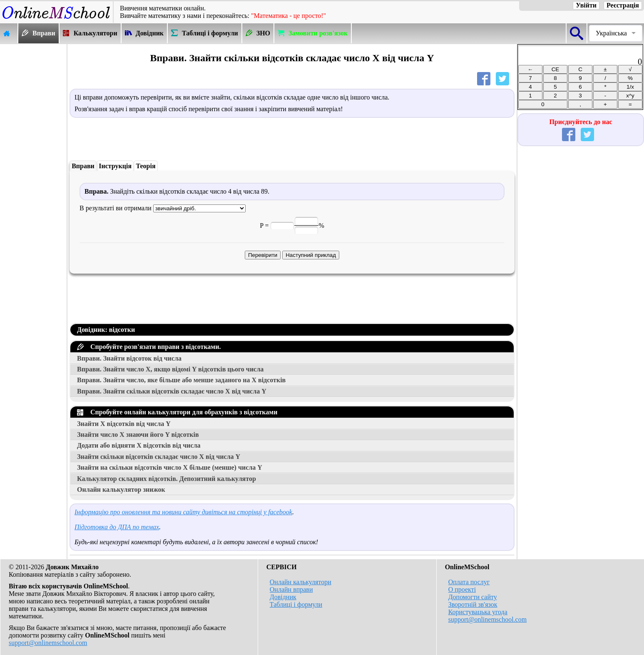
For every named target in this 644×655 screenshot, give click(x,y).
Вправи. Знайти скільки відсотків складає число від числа (172, 391)
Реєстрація (623, 5)
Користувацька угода (478, 612)
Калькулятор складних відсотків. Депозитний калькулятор (167, 479)
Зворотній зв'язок (473, 604)
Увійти (586, 5)
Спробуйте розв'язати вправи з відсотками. (149, 347)
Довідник (283, 597)
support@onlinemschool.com (48, 643)
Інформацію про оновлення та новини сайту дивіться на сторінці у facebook (183, 512)
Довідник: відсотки (106, 330)
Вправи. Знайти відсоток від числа (129, 358)
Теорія (145, 166)
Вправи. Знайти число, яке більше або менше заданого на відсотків (181, 380)
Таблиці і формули (296, 604)
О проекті (462, 589)
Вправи (83, 166)
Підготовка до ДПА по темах (117, 527)
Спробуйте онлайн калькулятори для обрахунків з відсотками (177, 412)
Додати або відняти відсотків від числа (139, 445)
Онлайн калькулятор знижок (121, 489)
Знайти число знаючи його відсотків (138, 435)
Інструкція (115, 166)
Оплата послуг (469, 582)
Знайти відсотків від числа (124, 424)
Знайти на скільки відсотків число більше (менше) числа (170, 467)
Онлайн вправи (291, 589)
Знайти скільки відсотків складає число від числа (159, 457)
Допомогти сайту (473, 597)
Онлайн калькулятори (301, 582)
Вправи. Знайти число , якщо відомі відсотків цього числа (170, 369)
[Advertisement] (33, 169)
